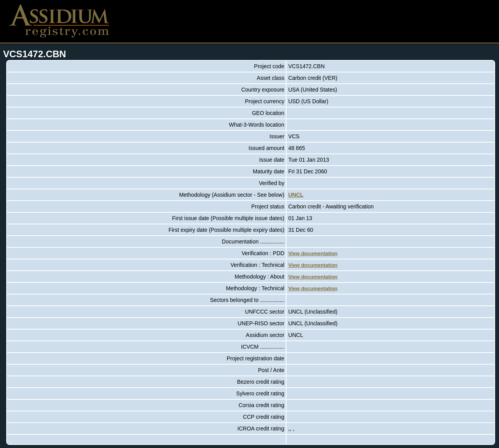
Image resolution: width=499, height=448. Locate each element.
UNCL (296, 195)
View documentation (313, 253)
